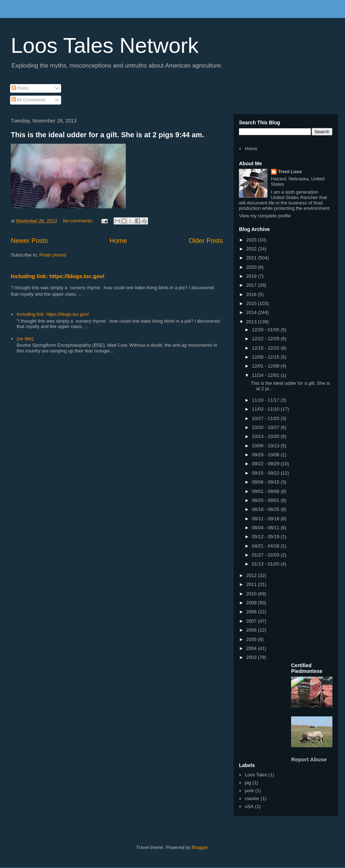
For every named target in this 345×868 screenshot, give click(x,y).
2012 (252, 575)
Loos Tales (256, 775)
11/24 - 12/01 (266, 375)
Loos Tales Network (105, 45)
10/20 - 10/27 (266, 427)
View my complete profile (265, 216)
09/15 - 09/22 (266, 473)
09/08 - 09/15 (266, 482)
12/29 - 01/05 (266, 330)
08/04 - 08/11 (266, 528)
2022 (252, 249)
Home (118, 241)
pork (249, 791)
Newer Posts (29, 241)
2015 (252, 303)
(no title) (25, 339)
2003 (252, 657)
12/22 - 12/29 (266, 339)
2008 (252, 612)
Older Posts (206, 241)
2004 (252, 648)
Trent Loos (290, 172)
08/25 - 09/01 (266, 500)
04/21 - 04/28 (266, 546)
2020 (252, 267)
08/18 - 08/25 (266, 509)
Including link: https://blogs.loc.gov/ (57, 276)
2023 (252, 240)
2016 (252, 294)
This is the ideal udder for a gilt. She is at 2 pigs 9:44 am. (107, 135)
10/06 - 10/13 (266, 446)
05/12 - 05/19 (266, 537)
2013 (252, 322)
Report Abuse (309, 759)
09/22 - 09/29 (266, 464)
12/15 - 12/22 (266, 348)
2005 (252, 639)
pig (248, 783)
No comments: (79, 221)
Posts (20, 88)
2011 (252, 584)
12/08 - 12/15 (266, 357)
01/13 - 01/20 (266, 564)
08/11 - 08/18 (266, 519)
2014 (252, 312)
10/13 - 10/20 (266, 436)
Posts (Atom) (53, 255)
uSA (249, 806)
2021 (252, 258)
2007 (252, 621)
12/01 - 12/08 (266, 366)
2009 (252, 603)
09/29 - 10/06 (266, 455)
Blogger (200, 847)
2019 (252, 276)
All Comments (29, 100)
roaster (252, 798)
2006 (252, 630)
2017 (252, 285)
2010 (252, 594)
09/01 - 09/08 (266, 491)
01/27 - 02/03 (266, 555)
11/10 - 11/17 (266, 400)
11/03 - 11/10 (266, 409)
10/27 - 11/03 (266, 418)
